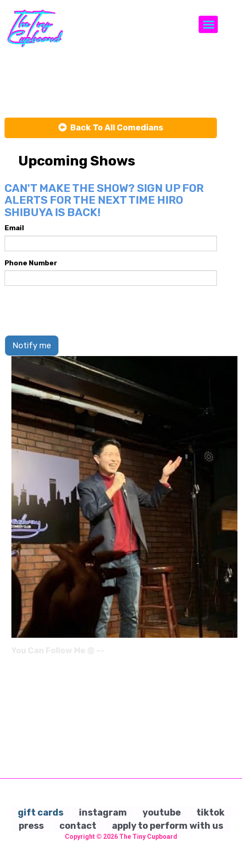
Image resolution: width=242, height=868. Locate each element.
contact (78, 826)
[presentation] (74, 310)
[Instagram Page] (232, 654)
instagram (103, 812)
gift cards (41, 812)
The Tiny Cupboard (148, 837)
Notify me (32, 346)
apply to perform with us (168, 826)
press (31, 826)
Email (14, 228)
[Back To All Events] (111, 128)
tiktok (210, 812)
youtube (162, 812)
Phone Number (31, 263)
